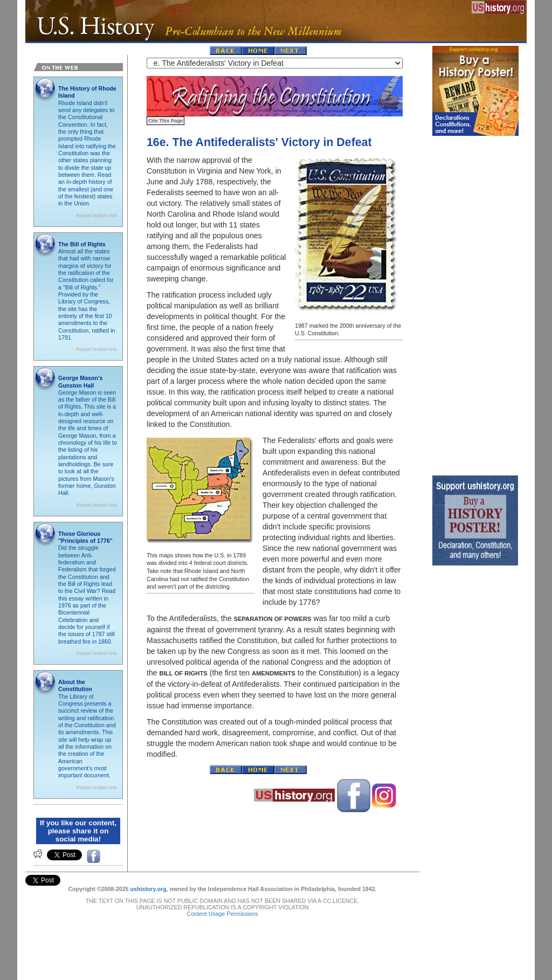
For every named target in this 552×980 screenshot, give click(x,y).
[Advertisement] (475, 303)
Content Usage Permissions (222, 914)
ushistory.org (148, 889)
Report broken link (96, 216)
